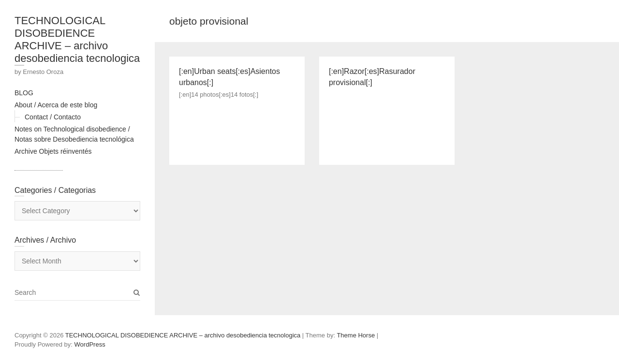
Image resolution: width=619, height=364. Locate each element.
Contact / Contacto (53, 117)
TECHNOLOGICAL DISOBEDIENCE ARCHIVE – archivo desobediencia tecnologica (77, 39)
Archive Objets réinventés (53, 151)
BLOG (24, 93)
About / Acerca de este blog (56, 105)
